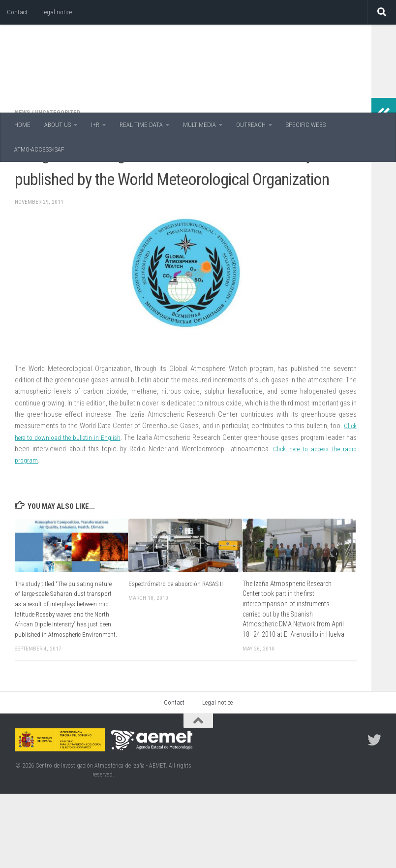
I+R (95, 125)
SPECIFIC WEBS (306, 125)
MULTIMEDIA (199, 125)
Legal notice (57, 12)
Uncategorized (60, 176)
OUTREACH (251, 125)
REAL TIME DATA (141, 125)
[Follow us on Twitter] (374, 814)
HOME (22, 125)
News (23, 176)
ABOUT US (58, 125)
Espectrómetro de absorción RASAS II (180, 648)
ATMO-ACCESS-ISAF (39, 149)
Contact (17, 12)
